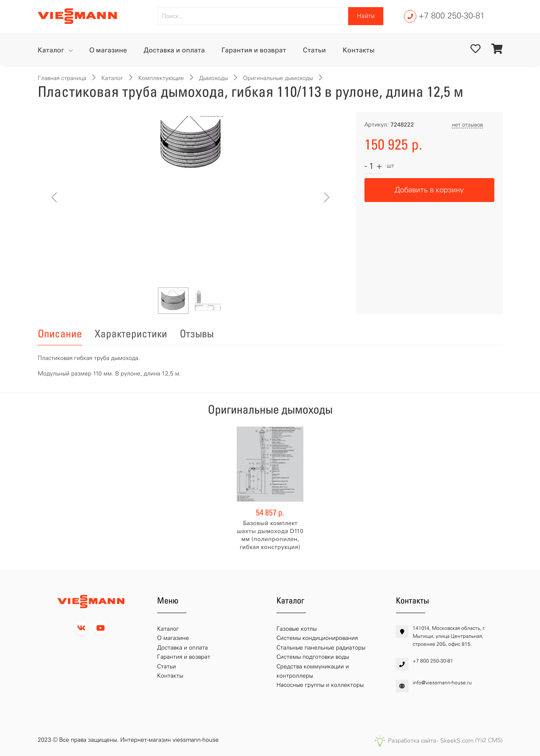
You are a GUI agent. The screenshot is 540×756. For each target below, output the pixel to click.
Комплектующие (161, 78)
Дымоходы (213, 78)
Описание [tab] (60, 334)
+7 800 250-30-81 (452, 16)
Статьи (314, 50)
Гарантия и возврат (254, 50)
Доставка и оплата (174, 50)
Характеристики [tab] (131, 334)
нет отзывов (468, 125)
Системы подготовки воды (313, 657)
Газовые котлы (297, 629)
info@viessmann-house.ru (442, 683)
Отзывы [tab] (197, 334)
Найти (366, 16)
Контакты (359, 50)
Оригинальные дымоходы (278, 78)
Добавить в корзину (429, 190)
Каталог (52, 50)
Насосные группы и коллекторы (320, 685)
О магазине (108, 50)
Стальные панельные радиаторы (321, 648)
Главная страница (62, 78)
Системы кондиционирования (317, 638)
